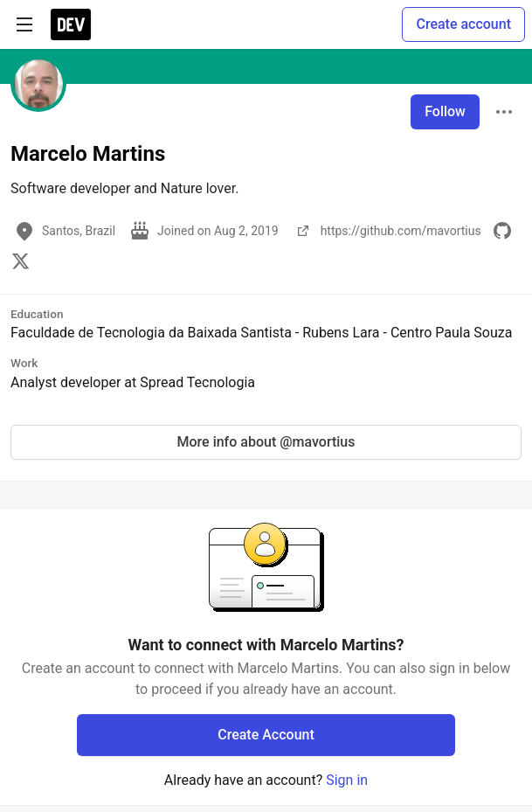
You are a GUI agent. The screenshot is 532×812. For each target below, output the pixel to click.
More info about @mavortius (266, 442)
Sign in (347, 780)
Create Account (266, 735)
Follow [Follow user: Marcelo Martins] (445, 111)
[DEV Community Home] (71, 24)
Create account (463, 24)
